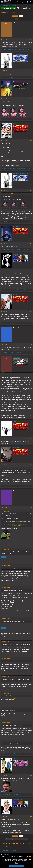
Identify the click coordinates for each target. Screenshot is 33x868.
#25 (31, 190)
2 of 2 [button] (21, 16)
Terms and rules (12, 857)
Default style (5, 854)
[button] (2, 2)
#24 (31, 141)
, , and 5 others (16, 49)
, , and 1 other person (16, 249)
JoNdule (4, 13)
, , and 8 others (16, 119)
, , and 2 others (17, 169)
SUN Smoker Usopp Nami (21, 54)
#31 (31, 439)
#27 (31, 271)
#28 (31, 311)
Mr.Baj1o (16, 295)
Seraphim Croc (17, 799)
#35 (31, 816)
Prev (15, 16)
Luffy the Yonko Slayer (20, 254)
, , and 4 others (13, 323)
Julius (15, 759)
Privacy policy (21, 857)
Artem (15, 422)
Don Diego (16, 226)
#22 (31, 71)
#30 (31, 374)
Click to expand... (17, 208)
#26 (31, 243)
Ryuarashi (16, 448)
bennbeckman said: (7, 194)
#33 (31, 508)
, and (10, 754)
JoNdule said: (5, 511)
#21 (31, 40)
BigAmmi (16, 124)
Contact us (4, 857)
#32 (31, 465)
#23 (31, 99)
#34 (31, 775)
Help (27, 857)
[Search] (31, 2)
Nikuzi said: (5, 468)
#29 (31, 345)
